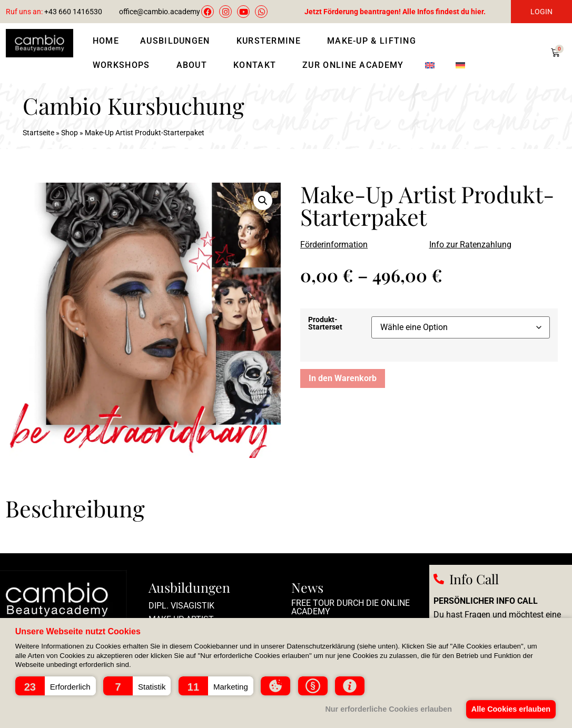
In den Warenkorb (343, 378)
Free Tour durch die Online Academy (351, 607)
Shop (70, 133)
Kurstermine (271, 41)
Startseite (38, 133)
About (195, 65)
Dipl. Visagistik (181, 606)
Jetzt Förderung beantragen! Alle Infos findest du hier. (395, 12)
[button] (56, 686)
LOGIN (541, 12)
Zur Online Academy (353, 65)
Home (106, 41)
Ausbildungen (178, 41)
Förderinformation (334, 245)
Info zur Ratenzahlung (470, 245)
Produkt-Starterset (325, 324)
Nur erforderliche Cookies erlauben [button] (386, 709)
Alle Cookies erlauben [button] (510, 709)
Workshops (124, 65)
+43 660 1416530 (54, 12)
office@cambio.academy (160, 12)
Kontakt (257, 65)
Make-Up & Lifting (374, 41)
